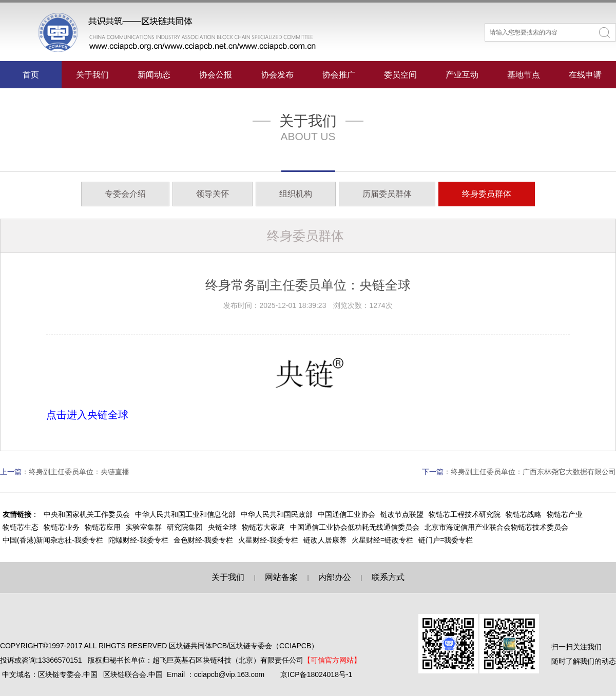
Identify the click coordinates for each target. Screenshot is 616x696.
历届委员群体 (387, 194)
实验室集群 (144, 527)
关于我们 (92, 75)
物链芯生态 (21, 527)
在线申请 (585, 75)
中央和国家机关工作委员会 (87, 514)
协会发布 (277, 75)
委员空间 (400, 75)
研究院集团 (185, 527)
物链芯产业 (565, 514)
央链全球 (222, 527)
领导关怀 (213, 194)
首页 (31, 75)
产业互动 (462, 75)
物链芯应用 (103, 527)
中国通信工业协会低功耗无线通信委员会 (355, 527)
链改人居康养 (325, 540)
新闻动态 (154, 75)
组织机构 (296, 194)
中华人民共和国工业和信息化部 (185, 514)
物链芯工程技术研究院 (465, 514)
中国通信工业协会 (346, 514)
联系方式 (388, 577)
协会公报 (216, 75)
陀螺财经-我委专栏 (138, 540)
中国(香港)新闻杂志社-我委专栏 (53, 540)
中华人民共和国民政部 (277, 514)
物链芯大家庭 (263, 527)
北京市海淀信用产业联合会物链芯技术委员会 (496, 527)
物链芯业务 (62, 527)
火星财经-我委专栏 (268, 540)
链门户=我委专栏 (446, 540)
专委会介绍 (125, 194)
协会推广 (339, 75)
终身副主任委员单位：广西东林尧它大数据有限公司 (533, 472)
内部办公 (335, 577)
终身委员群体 (487, 194)
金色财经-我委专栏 (204, 540)
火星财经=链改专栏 (382, 540)
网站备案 (281, 577)
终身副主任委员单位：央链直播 (79, 472)
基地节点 (524, 75)
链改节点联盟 (402, 514)
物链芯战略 (524, 514)
